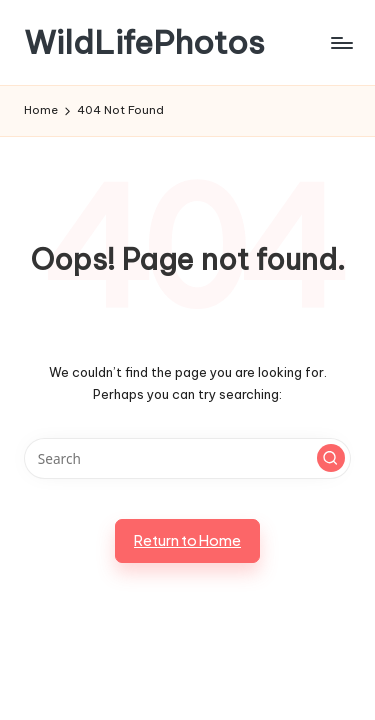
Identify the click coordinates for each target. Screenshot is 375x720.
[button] (331, 458)
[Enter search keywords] (187, 459)
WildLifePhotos (144, 42)
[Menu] (341, 42)
